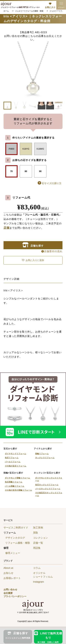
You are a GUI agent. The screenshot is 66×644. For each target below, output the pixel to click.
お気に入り (50, 7)
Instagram (39, 582)
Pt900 (11, 149)
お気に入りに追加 (33, 260)
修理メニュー (13, 553)
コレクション (40, 538)
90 (40, 171)
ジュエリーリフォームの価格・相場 (29, 11)
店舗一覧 (38, 543)
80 (26, 171)
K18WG (40, 149)
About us (8, 568)
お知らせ (8, 573)
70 (11, 171)
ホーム (6, 11)
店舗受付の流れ (52, 251)
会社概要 (8, 593)
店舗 (7, 228)
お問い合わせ (10, 590)
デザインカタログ (15, 538)
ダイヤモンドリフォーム (16, 454)
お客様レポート (12, 578)
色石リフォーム (12, 458)
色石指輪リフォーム (14, 482)
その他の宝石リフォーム (16, 466)
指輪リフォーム (42, 454)
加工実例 (38, 528)
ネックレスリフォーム (45, 458)
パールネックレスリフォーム (48, 489)
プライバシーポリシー (15, 596)
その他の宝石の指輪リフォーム (18, 490)
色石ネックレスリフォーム (47, 485)
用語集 (37, 548)
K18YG (26, 149)
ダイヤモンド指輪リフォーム (18, 478)
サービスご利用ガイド (16, 528)
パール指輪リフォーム (15, 486)
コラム (37, 568)
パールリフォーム (13, 462)
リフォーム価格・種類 (18, 543)
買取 (36, 533)
